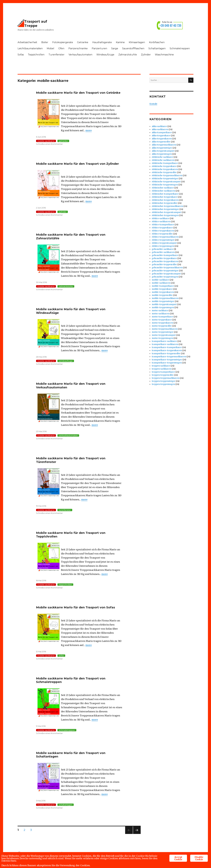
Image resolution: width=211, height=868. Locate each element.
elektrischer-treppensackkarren (167, 206)
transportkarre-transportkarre (167, 347)
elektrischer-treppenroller (165, 203)
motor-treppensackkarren (165, 329)
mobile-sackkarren (161, 283)
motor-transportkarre (162, 317)
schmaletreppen (67, 730)
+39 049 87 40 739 (170, 25)
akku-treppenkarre (161, 136)
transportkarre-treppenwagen (167, 363)
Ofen (61, 48)
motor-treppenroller (162, 326)
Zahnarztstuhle (128, 55)
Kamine (120, 42)
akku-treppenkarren (162, 139)
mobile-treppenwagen (163, 307)
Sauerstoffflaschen (133, 48)
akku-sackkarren (160, 129)
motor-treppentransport (164, 335)
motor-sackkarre (160, 311)
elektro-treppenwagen (163, 246)
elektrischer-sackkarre (163, 188)
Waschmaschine (164, 55)
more (89, 130)
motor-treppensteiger (163, 332)
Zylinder (146, 55)
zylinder (63, 212)
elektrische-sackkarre (162, 157)
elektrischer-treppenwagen (165, 215)
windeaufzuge (66, 361)
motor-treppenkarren (162, 323)
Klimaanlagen (137, 42)
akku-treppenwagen (162, 154)
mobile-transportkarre (163, 286)
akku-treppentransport (163, 151)
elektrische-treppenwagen (165, 185)
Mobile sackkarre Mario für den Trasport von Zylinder (77, 164)
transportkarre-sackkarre (164, 341)
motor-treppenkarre (162, 320)
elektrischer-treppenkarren (165, 200)
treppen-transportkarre (163, 372)
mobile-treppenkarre (162, 289)
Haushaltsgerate (102, 42)
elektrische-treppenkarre (164, 166)
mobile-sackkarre (46, 141)
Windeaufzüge (105, 55)
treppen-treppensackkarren (166, 378)
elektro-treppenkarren (163, 231)
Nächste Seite (137, 834)
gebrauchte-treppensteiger (165, 271)
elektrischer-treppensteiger (165, 209)
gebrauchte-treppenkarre (164, 258)
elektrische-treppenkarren (165, 169)
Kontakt (153, 104)
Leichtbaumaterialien (30, 48)
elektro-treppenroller (162, 234)
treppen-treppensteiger (164, 381)
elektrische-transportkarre (165, 163)
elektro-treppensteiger (163, 240)
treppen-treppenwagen (163, 384)
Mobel (50, 48)
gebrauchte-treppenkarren (165, 261)
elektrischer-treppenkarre (165, 197)
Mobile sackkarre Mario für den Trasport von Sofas (76, 607)
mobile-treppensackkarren (165, 298)
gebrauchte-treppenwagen (165, 277)
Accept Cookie (178, 858)
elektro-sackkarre (161, 218)
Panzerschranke (78, 48)
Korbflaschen (157, 42)
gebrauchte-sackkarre (163, 249)
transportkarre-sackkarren (165, 344)
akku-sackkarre (159, 126)
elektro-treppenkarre (162, 228)
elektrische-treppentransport (166, 182)
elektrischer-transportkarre (165, 194)
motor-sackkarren (161, 314)
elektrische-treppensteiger (165, 179)
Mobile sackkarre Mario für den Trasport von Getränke (78, 93)
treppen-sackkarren (162, 369)
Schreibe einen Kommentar (49, 144)
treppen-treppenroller (163, 375)
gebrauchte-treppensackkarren (167, 268)
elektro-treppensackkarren (165, 237)
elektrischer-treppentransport (167, 212)
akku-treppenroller (161, 142)
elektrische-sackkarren (163, 160)
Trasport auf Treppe (36, 24)
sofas (61, 656)
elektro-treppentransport (164, 243)
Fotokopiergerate (63, 42)
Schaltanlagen (157, 48)
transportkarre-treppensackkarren (169, 357)
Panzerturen (99, 48)
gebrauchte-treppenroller (164, 265)
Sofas (21, 55)
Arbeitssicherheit (27, 42)
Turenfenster (56, 55)
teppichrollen (65, 585)
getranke (63, 141)
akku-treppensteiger (162, 148)
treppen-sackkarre (161, 366)
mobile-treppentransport (164, 304)
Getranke (83, 42)
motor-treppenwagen (162, 338)
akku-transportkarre (162, 133)
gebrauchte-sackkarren (163, 252)
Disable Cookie (199, 858)
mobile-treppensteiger (163, 301)
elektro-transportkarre (163, 225)
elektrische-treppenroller (164, 172)
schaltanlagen (66, 805)
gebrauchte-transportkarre (165, 255)
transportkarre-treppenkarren (167, 350)
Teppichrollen (36, 55)
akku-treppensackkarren (164, 145)
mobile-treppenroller (162, 295)
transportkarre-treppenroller (166, 354)
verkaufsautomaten (68, 435)
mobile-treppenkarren (163, 292)
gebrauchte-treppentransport (166, 274)
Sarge (115, 48)
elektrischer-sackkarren (163, 191)
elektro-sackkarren (161, 222)
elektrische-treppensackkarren (167, 175)
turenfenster (65, 510)
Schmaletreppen (180, 48)
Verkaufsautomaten (80, 55)
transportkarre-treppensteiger (167, 360)
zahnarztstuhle (66, 286)
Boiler (45, 42)
